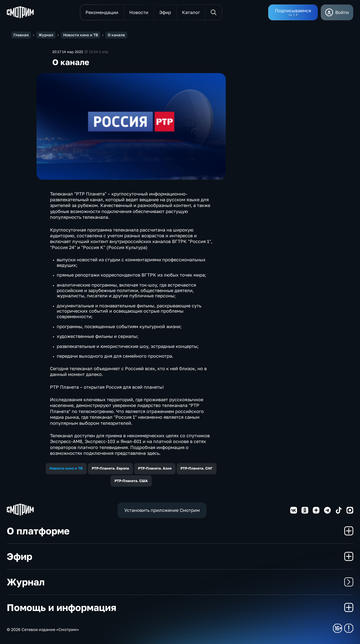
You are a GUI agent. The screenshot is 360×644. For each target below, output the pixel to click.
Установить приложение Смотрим (162, 510)
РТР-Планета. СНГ (196, 468)
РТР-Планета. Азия (155, 468)
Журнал (180, 582)
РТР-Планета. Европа (110, 468)
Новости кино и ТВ (66, 468)
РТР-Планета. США (131, 481)
